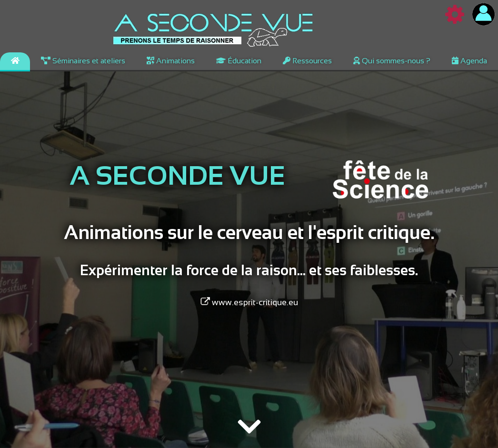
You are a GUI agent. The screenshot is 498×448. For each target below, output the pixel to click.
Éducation (239, 61)
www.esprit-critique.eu (249, 302)
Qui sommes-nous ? (392, 61)
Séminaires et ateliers (83, 61)
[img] (249, 428)
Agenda (469, 61)
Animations (171, 61)
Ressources (307, 61)
